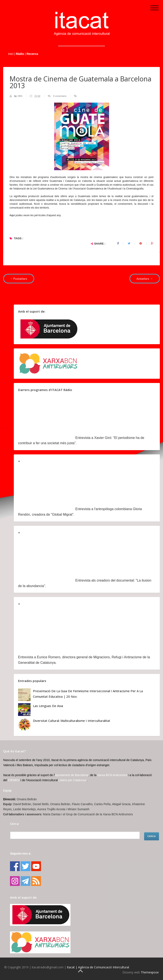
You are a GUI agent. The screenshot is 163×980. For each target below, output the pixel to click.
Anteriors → (145, 279)
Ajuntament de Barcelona (72, 775)
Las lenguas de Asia (48, 706)
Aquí (13, 215)
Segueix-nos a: (21, 853)
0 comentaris (60, 96)
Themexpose (150, 972)
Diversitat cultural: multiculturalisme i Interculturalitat (72, 721)
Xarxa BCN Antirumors (112, 775)
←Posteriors (19, 279)
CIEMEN (14, 780)
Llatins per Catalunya (73, 780)
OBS (20, 96)
